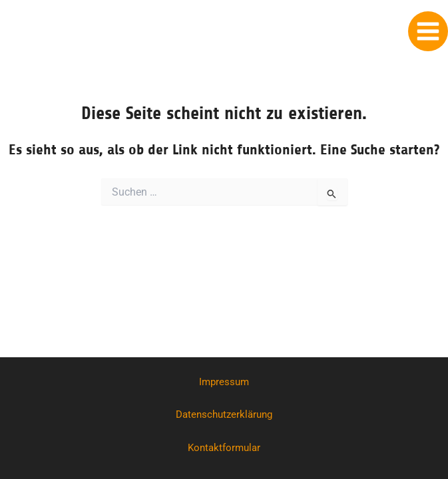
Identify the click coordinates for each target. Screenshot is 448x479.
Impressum (224, 382)
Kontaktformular (224, 448)
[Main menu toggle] (428, 31)
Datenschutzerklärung (224, 414)
